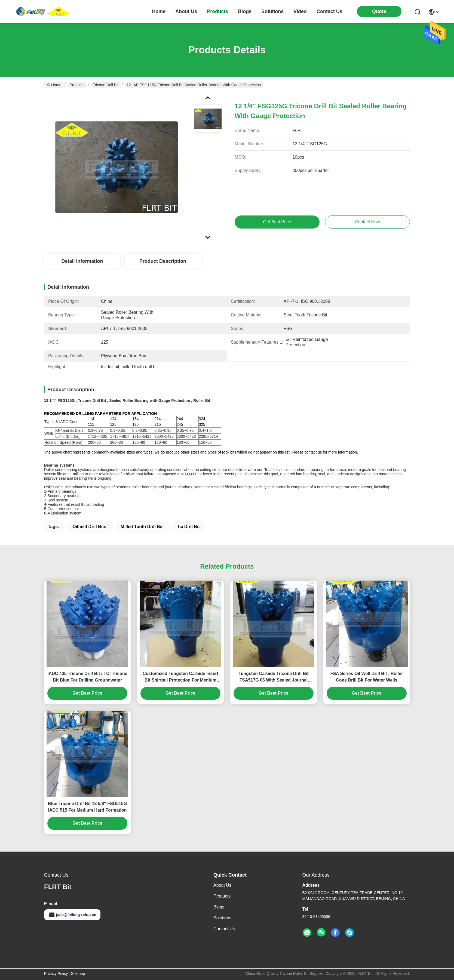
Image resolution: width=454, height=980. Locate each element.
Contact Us (224, 929)
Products (77, 85)
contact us (329, 11)
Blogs (219, 907)
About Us (222, 885)
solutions (272, 11)
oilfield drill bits (89, 527)
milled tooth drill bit (142, 527)
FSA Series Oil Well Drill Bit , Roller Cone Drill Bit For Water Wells (367, 677)
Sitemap (78, 973)
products (217, 11)
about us (186, 11)
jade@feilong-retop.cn (72, 915)
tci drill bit (188, 527)
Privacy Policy (56, 973)
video (300, 11)
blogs (245, 11)
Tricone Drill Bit (106, 85)
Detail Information (82, 261)
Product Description (163, 261)
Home (159, 11)
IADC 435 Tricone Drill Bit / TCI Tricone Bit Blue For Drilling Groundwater (87, 677)
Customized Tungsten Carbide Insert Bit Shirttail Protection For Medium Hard (180, 677)
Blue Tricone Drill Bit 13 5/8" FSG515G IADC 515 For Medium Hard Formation (87, 807)
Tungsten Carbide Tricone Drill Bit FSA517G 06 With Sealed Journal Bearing (274, 677)
